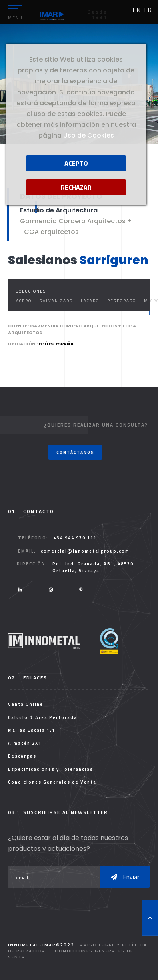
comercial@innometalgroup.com (85, 551)
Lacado (90, 301)
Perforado (122, 301)
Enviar (125, 877)
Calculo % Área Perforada (43, 717)
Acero (24, 301)
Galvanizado (56, 301)
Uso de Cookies (89, 135)
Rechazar (76, 187)
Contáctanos (75, 452)
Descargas (22, 756)
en (137, 10)
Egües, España (56, 344)
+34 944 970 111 (75, 538)
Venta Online (26, 704)
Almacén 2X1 (25, 743)
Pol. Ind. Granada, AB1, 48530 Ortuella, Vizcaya (93, 567)
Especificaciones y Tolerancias (51, 769)
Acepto (76, 163)
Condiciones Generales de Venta (52, 782)
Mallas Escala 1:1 (32, 730)
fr (148, 10)
